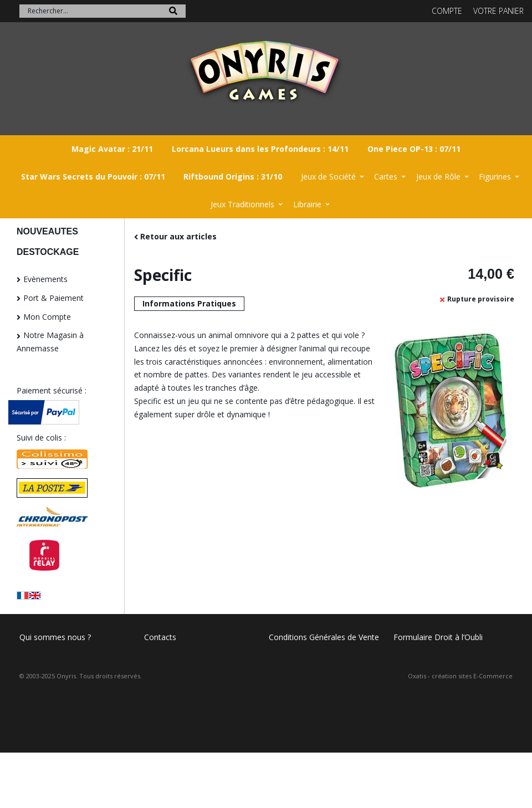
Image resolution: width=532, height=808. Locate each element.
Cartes (386, 177)
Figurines (495, 177)
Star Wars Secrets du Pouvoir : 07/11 (93, 177)
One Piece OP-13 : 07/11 (414, 149)
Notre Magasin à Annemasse (50, 342)
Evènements (45, 279)
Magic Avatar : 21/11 (112, 149)
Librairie (307, 204)
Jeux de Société (328, 177)
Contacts (160, 637)
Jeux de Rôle (438, 177)
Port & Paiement (53, 298)
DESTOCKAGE (48, 252)
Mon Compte (47, 317)
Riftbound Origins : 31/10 (233, 177)
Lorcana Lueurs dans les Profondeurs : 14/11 (260, 149)
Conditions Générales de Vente (324, 637)
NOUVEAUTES (47, 231)
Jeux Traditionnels (242, 204)
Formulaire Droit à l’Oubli (438, 637)
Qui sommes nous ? (55, 637)
